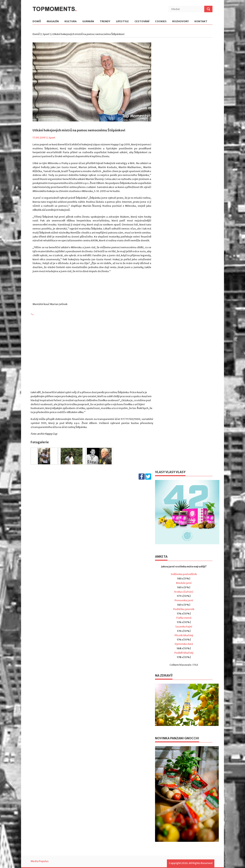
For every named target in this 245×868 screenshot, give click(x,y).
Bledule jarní (184, 583)
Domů (37, 22)
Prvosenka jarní (184, 600)
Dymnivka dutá (184, 644)
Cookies (161, 22)
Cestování (142, 22)
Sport (46, 34)
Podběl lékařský (184, 653)
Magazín (53, 22)
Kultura (71, 22)
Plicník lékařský (184, 635)
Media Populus (40, 861)
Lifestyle (122, 22)
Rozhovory (180, 22)
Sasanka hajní (184, 627)
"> (92, 352)
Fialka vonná (184, 618)
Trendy (105, 22)
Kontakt (201, 22)
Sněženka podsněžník (184, 574)
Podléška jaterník (184, 609)
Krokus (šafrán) (184, 592)
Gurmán (88, 22)
